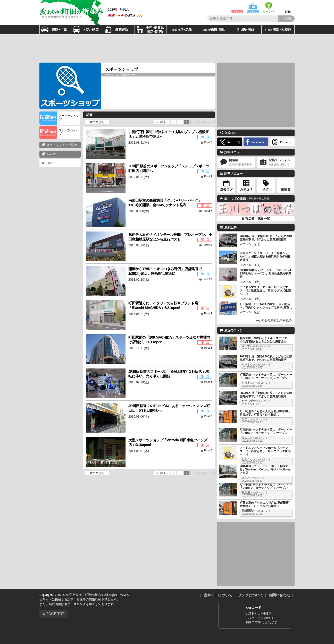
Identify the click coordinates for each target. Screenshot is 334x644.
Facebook (258, 142)
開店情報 (237, 6)
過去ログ (226, 190)
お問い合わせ (279, 595)
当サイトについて (218, 595)
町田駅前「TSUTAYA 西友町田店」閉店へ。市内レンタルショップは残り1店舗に (266, 306)
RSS (288, 6)
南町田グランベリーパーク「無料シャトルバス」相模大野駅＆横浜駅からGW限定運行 (265, 256)
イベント (269, 6)
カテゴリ (246, 190)
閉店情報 (253, 6)
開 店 (205, 205)
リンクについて (250, 595)
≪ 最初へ (162, 122)
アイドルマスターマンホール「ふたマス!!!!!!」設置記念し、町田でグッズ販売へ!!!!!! (265, 290)
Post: (208, 142)
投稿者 (286, 190)
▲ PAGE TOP (53, 614)
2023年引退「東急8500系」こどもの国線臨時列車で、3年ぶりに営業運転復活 (266, 238)
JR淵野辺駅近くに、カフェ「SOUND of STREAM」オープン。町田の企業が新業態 (265, 273)
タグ (266, 190)
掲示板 (236, 162)
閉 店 (205, 137)
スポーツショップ (59, 118)
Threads (285, 142)
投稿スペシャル (276, 162)
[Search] (286, 19)
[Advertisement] (167, 48)
